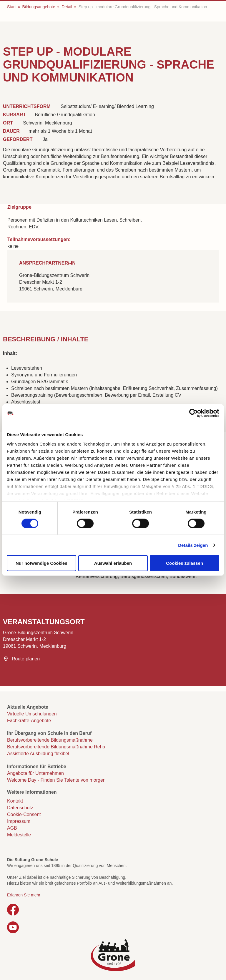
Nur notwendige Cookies (41, 563)
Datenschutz (20, 808)
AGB (12, 828)
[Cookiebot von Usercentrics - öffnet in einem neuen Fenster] (193, 413)
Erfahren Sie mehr (24, 895)
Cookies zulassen (185, 563)
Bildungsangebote (39, 7)
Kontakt (15, 801)
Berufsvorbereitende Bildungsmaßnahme (50, 740)
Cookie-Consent (24, 814)
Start (11, 7)
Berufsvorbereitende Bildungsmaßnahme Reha (56, 747)
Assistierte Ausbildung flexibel (38, 754)
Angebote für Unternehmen (35, 773)
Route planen (26, 659)
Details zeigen (193, 545)
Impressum (19, 821)
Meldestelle (19, 835)
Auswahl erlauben (113, 563)
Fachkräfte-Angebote (29, 721)
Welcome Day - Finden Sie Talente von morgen (56, 780)
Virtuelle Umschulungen (32, 714)
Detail (67, 7)
